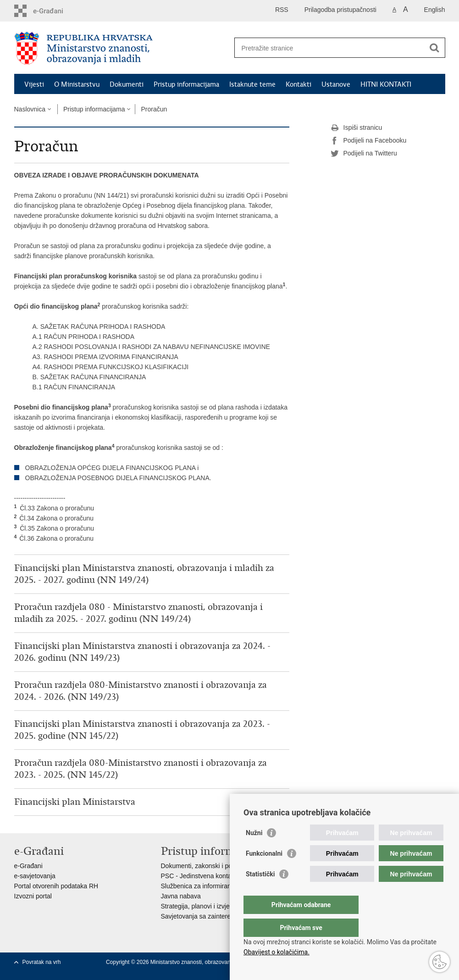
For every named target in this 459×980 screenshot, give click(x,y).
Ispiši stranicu (357, 128)
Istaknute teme (252, 84)
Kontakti (299, 84)
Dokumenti (127, 84)
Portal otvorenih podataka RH (56, 886)
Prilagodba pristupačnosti (340, 10)
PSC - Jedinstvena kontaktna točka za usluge (226, 876)
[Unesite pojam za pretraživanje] (330, 48)
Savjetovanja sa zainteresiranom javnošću (221, 916)
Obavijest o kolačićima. (277, 952)
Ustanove (336, 84)
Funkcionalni (264, 872)
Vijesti (34, 84)
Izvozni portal (33, 896)
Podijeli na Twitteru (364, 154)
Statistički (260, 892)
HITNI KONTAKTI (386, 84)
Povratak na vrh (42, 962)
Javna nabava (181, 896)
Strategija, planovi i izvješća (200, 906)
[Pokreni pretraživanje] (435, 48)
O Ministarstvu (77, 84)
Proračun (154, 109)
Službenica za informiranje (199, 886)
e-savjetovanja (35, 876)
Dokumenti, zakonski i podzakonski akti (217, 866)
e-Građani (28, 866)
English (435, 10)
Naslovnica (30, 109)
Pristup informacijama (186, 84)
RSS (282, 10)
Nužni (254, 851)
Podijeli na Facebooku (369, 141)
